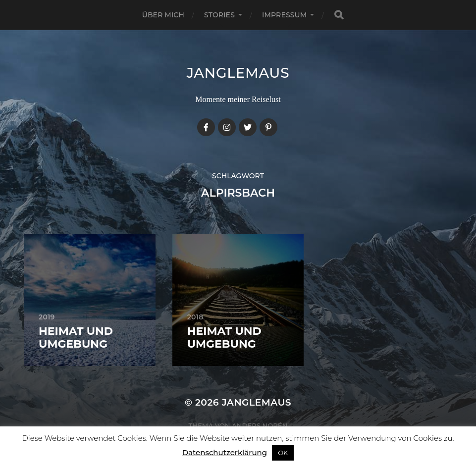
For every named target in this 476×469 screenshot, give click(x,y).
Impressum (284, 15)
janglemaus (238, 73)
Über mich (163, 15)
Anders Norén (260, 425)
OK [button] (283, 453)
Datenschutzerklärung (225, 452)
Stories (219, 15)
